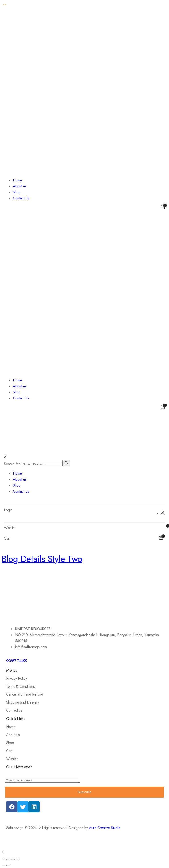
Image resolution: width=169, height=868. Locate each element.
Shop (17, 192)
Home (17, 180)
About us (20, 186)
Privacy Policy (17, 678)
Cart (9, 751)
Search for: (12, 464)
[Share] (8, 859)
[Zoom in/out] (18, 859)
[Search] (66, 463)
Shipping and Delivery (23, 702)
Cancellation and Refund (25, 694)
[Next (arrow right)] (8, 865)
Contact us (14, 710)
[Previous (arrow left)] (4, 865)
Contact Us (21, 198)
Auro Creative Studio (105, 828)
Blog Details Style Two (42, 559)
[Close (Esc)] (4, 859)
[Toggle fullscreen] (13, 859)
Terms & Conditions (21, 686)
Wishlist (12, 759)
